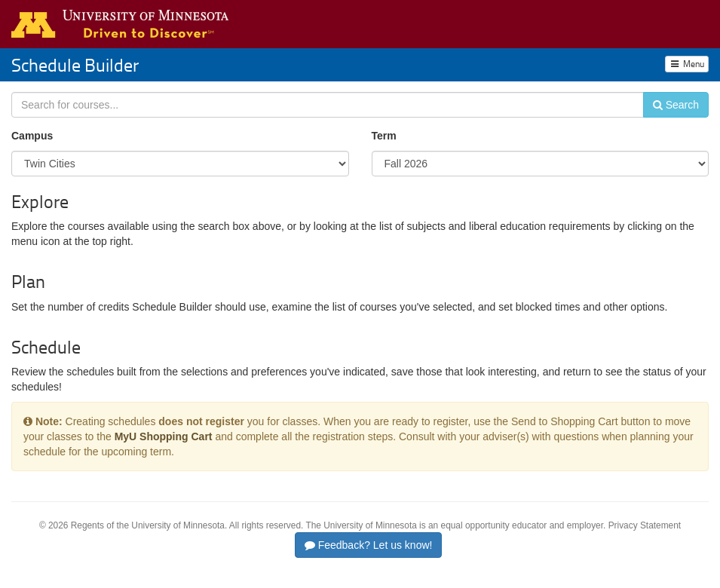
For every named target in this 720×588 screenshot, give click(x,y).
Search (676, 105)
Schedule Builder (75, 64)
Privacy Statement (645, 525)
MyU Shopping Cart (164, 436)
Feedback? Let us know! (369, 545)
